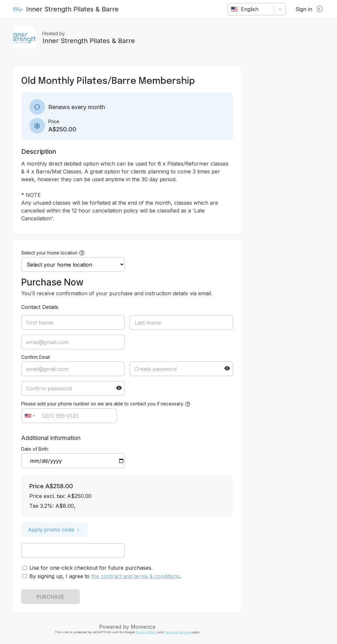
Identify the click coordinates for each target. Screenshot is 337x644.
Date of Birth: (35, 449)
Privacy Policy (146, 632)
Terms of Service (177, 632)
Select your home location (49, 253)
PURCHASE (51, 597)
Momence (143, 627)
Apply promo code (54, 530)
